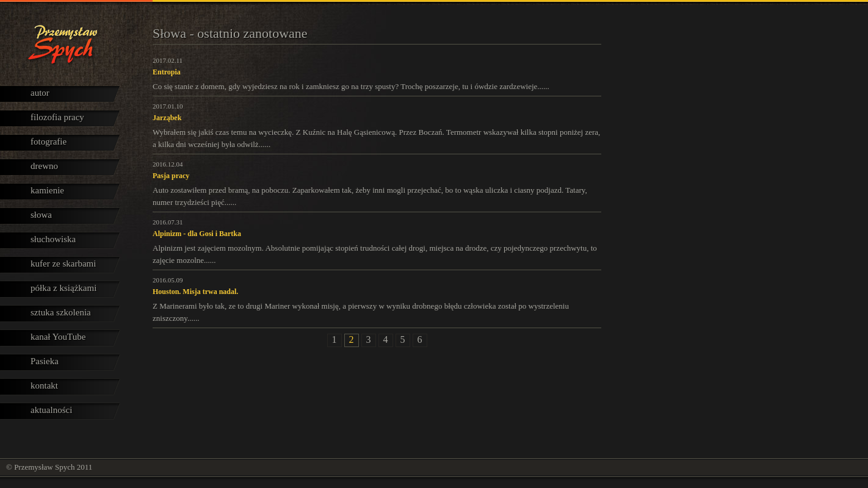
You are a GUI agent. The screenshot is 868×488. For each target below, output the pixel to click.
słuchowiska (53, 239)
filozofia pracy (57, 117)
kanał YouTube (58, 337)
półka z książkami (63, 288)
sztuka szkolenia (61, 312)
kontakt (44, 386)
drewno (44, 166)
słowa (41, 215)
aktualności (51, 410)
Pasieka (45, 361)
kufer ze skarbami (63, 264)
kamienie (47, 190)
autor (40, 93)
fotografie (49, 142)
